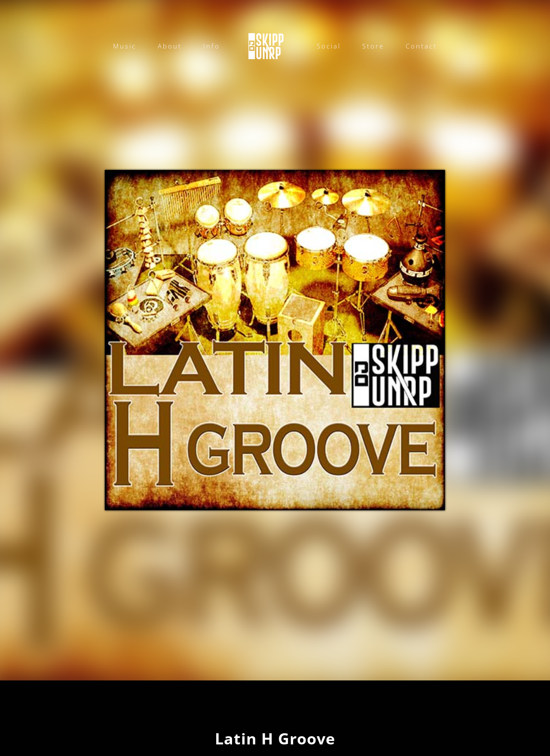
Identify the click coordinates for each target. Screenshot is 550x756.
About (170, 46)
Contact (421, 46)
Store (373, 46)
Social (329, 46)
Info (212, 46)
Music (125, 46)
